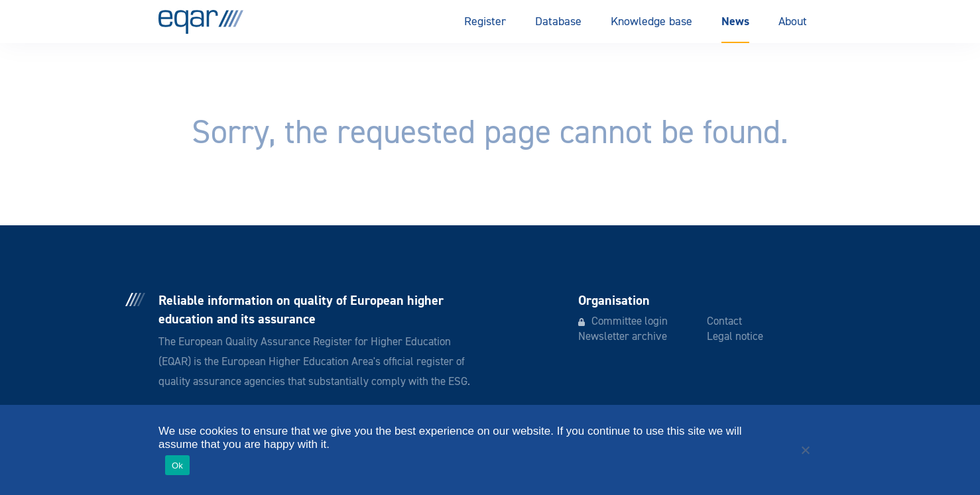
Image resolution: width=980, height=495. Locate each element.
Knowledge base (651, 22)
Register (485, 22)
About (793, 22)
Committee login (630, 322)
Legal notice (735, 337)
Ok (177, 466)
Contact (724, 322)
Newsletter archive (623, 337)
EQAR (201, 22)
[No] (805, 450)
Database (558, 22)
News (735, 22)
